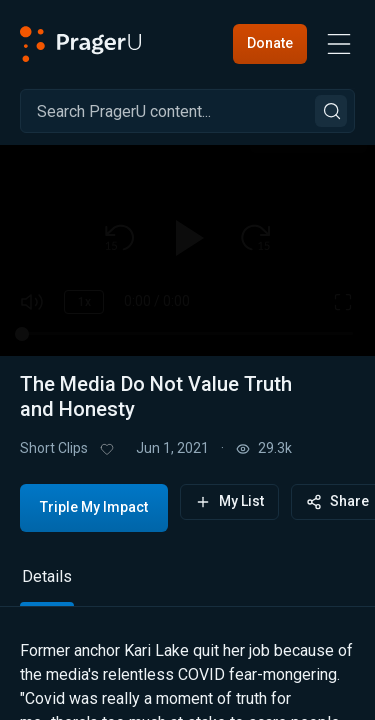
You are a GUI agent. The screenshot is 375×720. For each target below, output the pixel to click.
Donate (270, 43)
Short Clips (54, 448)
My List (229, 501)
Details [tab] (47, 576)
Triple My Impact (94, 507)
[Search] (187, 111)
